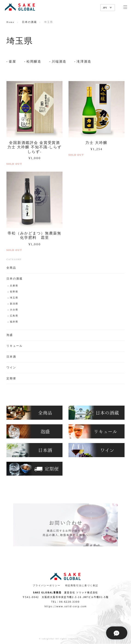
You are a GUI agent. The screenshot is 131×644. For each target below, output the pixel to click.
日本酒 (11, 357)
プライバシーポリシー (46, 585)
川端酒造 (59, 62)
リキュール (15, 347)
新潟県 (14, 305)
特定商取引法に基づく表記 (82, 585)
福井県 (14, 323)
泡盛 (10, 336)
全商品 (11, 269)
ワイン (11, 368)
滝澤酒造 (84, 62)
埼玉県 (14, 299)
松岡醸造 (34, 62)
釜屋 (12, 62)
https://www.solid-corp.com (66, 606)
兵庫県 (14, 287)
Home (10, 22)
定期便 (11, 379)
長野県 (14, 293)
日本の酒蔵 (29, 22)
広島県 (14, 317)
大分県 (14, 311)
